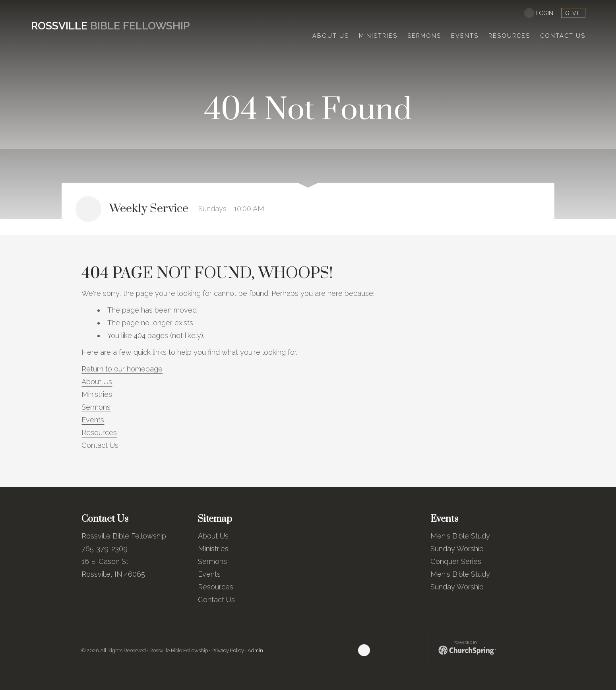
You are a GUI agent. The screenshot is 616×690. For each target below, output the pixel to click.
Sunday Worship (457, 549)
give (573, 13)
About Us (97, 382)
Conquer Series (456, 561)
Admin (255, 650)
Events (93, 420)
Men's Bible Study (460, 536)
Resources (99, 432)
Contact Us (100, 445)
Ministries (97, 394)
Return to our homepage (122, 369)
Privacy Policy (228, 650)
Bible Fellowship (110, 26)
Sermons (96, 407)
